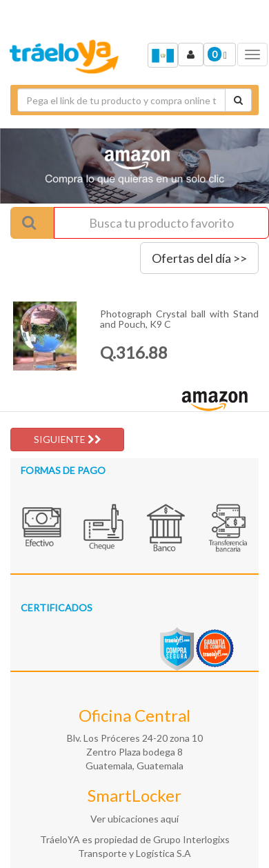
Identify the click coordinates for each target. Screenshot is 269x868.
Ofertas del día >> (199, 258)
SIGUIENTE (68, 439)
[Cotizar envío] (238, 100)
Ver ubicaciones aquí (134, 819)
